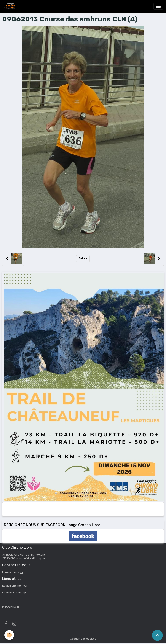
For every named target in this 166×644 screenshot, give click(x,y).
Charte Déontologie (15, 593)
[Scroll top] (157, 635)
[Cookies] (9, 635)
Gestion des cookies (83, 639)
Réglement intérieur (15, 586)
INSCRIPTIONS (11, 607)
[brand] (10, 6)
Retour (83, 258)
